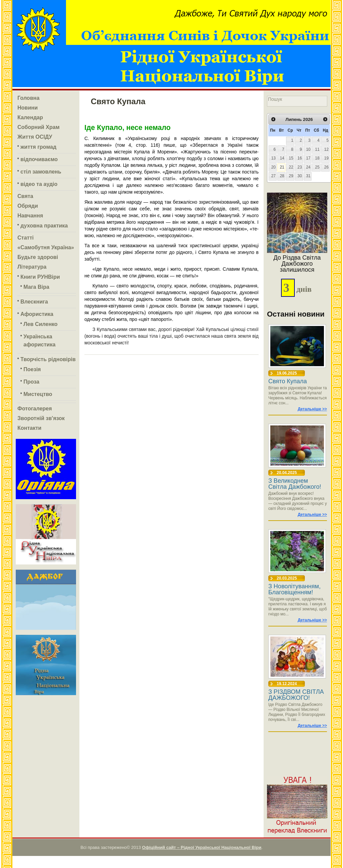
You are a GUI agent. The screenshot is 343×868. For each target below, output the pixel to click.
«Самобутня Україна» (46, 247)
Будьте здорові (38, 257)
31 (308, 176)
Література (32, 267)
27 (273, 176)
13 (273, 158)
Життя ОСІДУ (35, 137)
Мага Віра (36, 287)
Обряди (28, 206)
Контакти (29, 428)
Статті (25, 238)
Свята (25, 196)
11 (317, 149)
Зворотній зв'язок (41, 418)
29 (291, 176)
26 (326, 167)
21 (282, 167)
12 (326, 149)
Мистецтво (38, 394)
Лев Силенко (41, 324)
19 (326, 158)
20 (273, 167)
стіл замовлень (41, 172)
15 (291, 158)
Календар (30, 117)
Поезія (32, 369)
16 (300, 158)
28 (282, 176)
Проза (31, 382)
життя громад (38, 147)
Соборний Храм (39, 127)
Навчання (30, 216)
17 (308, 158)
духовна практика (44, 226)
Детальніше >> (312, 409)
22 (291, 167)
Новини (28, 108)
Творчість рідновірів (48, 359)
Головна (28, 98)
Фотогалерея (35, 409)
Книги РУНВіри (40, 277)
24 (308, 167)
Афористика (37, 314)
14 (282, 158)
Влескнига (34, 302)
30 (300, 176)
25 (317, 167)
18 (317, 158)
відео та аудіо (39, 184)
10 (308, 149)
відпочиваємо (39, 159)
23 (300, 167)
